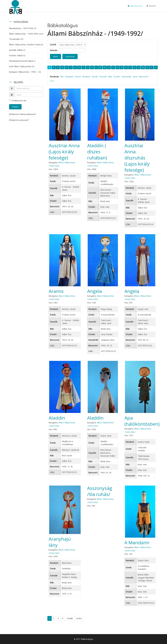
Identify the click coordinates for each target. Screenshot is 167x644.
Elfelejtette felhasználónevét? (23, 114)
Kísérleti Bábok (17, 55)
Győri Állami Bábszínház (22, 66)
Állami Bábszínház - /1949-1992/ (26, 34)
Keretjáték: (127, 76)
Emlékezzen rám (18, 100)
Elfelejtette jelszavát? (19, 120)
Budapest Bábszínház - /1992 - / (25, 72)
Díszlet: (117, 76)
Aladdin (57, 418)
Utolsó (79, 618)
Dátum (78, 76)
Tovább (70, 618)
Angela (95, 291)
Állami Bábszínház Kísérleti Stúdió (26, 44)
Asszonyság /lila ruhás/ (100, 491)
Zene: (135, 76)
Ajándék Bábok (17, 50)
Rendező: (87, 76)
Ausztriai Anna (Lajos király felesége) (64, 152)
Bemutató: (144, 76)
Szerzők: (103, 76)
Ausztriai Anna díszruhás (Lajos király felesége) (137, 158)
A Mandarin (137, 543)
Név (62, 76)
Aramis (56, 291)
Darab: (95, 76)
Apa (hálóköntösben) (142, 421)
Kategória (69, 76)
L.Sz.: (52, 81)
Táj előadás (16, 39)
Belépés (15, 107)
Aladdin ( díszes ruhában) (97, 152)
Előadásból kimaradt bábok (22, 61)
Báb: (110, 76)
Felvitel (151, 6)
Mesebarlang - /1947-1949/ (23, 28)
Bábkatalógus (135, 6)
